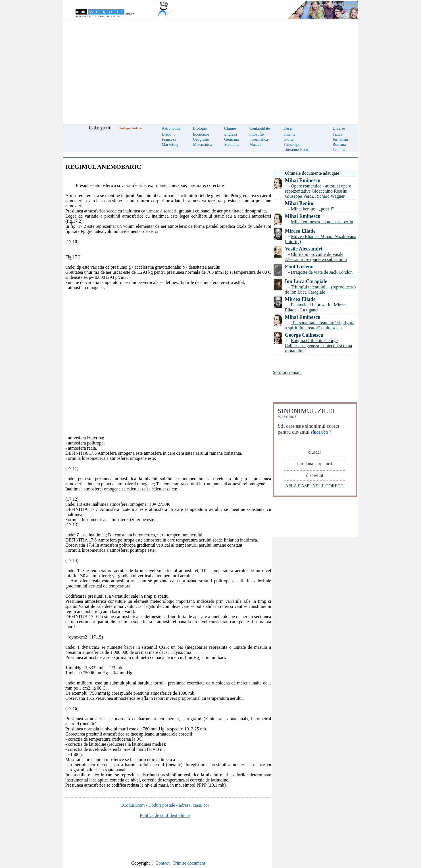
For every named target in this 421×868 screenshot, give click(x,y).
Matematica (202, 145)
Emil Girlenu (299, 267)
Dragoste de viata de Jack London (322, 272)
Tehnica (339, 150)
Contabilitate (260, 128)
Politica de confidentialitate (165, 815)
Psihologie (292, 145)
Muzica (255, 145)
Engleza (231, 134)
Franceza (169, 139)
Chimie (230, 128)
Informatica (259, 139)
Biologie (200, 128)
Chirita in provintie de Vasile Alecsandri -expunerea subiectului (316, 257)
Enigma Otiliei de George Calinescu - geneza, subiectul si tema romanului (318, 346)
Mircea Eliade (300, 231)
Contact (162, 863)
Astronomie (171, 128)
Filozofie (257, 134)
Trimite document (189, 863)
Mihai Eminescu (303, 180)
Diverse (339, 128)
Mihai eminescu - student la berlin (322, 222)
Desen (288, 128)
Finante (289, 134)
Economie (201, 134)
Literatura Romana (298, 150)
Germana (231, 139)
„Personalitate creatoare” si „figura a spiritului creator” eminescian (320, 325)
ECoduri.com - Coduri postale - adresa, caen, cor (165, 805)
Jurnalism (340, 139)
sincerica (319, 432)
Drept (166, 134)
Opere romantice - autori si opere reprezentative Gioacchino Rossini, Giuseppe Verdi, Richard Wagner (318, 191)
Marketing (170, 145)
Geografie (201, 139)
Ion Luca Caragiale (306, 281)
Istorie (289, 139)
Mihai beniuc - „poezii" (312, 209)
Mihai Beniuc (300, 203)
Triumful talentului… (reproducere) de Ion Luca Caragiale (320, 289)
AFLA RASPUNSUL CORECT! (315, 486)
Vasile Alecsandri (304, 249)
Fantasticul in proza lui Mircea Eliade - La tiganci (316, 307)
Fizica (337, 134)
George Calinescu (304, 335)
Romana (339, 145)
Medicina (232, 145)
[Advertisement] (210, 69)
